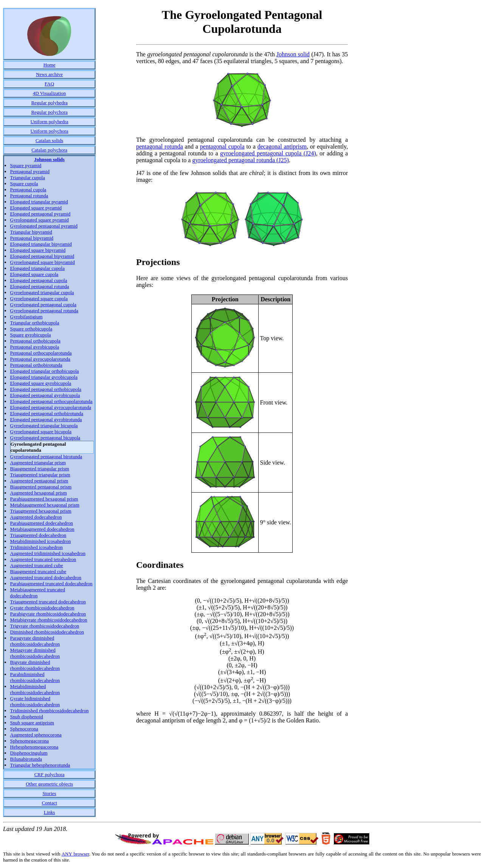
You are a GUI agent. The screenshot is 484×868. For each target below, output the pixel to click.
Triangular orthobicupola (35, 323)
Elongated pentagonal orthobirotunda (47, 413)
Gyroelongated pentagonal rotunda (44, 311)
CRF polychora (50, 774)
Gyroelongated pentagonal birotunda (46, 456)
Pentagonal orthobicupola (35, 341)
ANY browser (75, 854)
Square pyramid (26, 165)
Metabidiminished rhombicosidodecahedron (35, 689)
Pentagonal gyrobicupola (35, 347)
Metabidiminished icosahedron (41, 541)
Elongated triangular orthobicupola (45, 371)
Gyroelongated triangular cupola (42, 292)
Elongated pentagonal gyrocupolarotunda (51, 407)
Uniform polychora (50, 131)
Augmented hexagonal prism (39, 493)
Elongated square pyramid (36, 208)
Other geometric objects (49, 784)
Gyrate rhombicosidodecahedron (42, 608)
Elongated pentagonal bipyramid (42, 256)
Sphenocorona (24, 729)
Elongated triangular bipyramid (41, 244)
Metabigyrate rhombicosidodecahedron (49, 620)
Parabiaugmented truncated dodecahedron (51, 584)
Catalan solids (49, 140)
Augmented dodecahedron (36, 517)
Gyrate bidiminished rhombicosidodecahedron (35, 701)
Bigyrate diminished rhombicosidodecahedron (35, 665)
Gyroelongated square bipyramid (43, 262)
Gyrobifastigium (26, 317)
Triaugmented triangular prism (40, 475)
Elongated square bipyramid (38, 250)
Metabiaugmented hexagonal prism (45, 505)
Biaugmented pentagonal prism (41, 487)
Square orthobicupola (31, 329)
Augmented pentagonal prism (39, 481)
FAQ (49, 84)
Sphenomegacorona (30, 741)
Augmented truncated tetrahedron (43, 559)
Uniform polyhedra (50, 122)
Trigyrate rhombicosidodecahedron (45, 626)
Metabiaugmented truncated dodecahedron (38, 593)
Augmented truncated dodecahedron (46, 577)
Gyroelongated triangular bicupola (44, 425)
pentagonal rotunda (160, 146)
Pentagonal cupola (28, 190)
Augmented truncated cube (37, 565)
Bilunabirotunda (26, 759)
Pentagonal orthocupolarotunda (41, 353)
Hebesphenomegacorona (34, 747)
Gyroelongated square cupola (39, 298)
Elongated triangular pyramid (39, 202)
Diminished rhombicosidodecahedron (47, 632)
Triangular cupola (28, 177)
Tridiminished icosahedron (36, 547)
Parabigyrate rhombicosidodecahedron (48, 614)
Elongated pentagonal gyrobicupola (45, 395)
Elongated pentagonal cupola (39, 280)
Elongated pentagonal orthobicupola (46, 389)
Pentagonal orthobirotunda (36, 365)
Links (50, 812)
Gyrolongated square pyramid (40, 220)
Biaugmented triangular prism (40, 469)
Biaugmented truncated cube (38, 571)
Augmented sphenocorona (36, 735)
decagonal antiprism (282, 146)
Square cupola (24, 184)
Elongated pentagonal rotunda (40, 286)
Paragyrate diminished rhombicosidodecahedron (35, 641)
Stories (50, 793)
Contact (49, 803)
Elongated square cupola (34, 274)
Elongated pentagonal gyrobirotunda (46, 419)
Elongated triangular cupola (37, 268)
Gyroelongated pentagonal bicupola (45, 438)
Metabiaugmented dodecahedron (42, 529)
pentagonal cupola (222, 146)
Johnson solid (293, 54)
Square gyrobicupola (31, 335)
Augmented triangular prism (38, 463)
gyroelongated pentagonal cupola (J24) (268, 153)
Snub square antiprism (32, 723)
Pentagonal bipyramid (32, 238)
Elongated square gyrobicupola (41, 383)
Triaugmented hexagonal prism (41, 511)
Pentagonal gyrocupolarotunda (40, 359)
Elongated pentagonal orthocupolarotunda (51, 401)
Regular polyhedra (49, 103)
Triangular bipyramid (31, 232)
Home (50, 65)
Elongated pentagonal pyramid (40, 214)
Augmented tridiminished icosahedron (48, 553)
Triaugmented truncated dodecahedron (48, 602)
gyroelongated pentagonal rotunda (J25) (240, 160)
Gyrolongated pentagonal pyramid (44, 226)
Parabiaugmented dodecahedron (42, 523)
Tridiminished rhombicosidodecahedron (50, 711)
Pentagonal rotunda (29, 196)
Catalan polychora (49, 150)
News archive (49, 74)
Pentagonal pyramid (30, 171)
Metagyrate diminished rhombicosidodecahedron (35, 653)
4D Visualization (49, 93)
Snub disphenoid (27, 717)
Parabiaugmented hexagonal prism (44, 499)
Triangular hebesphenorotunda (40, 765)
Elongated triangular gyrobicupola (44, 377)
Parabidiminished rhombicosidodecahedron (35, 677)
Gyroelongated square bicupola (41, 432)
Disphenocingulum (29, 753)
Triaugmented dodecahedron (38, 535)
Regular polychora (49, 112)
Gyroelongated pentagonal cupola (43, 305)
